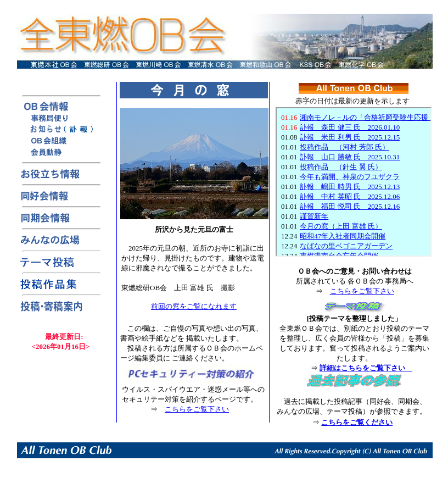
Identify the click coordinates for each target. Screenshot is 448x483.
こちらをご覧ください (357, 422)
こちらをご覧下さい (197, 409)
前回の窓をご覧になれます (194, 306)
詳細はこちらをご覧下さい (366, 368)
